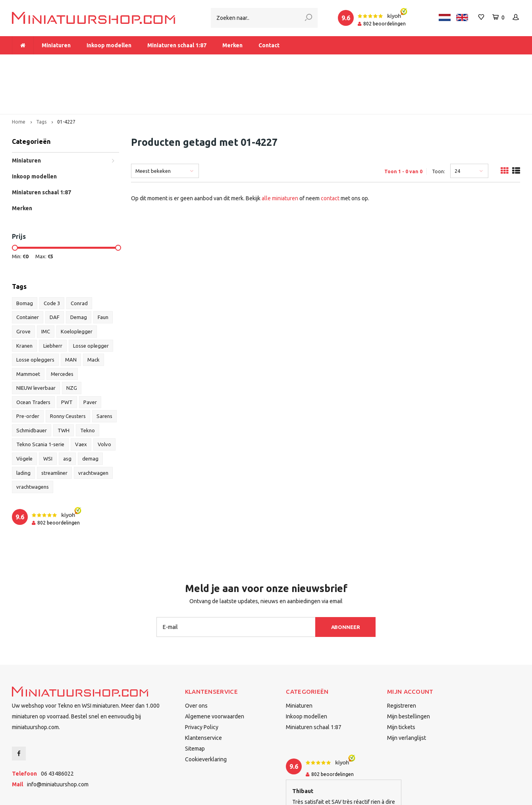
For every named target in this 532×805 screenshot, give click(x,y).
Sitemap (195, 705)
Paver (90, 358)
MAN (71, 316)
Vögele (24, 415)
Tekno (88, 387)
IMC (46, 288)
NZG (72, 344)
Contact (269, 45)
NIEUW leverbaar (36, 344)
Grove (23, 288)
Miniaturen (56, 45)
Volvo (104, 401)
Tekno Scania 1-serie (40, 401)
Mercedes (62, 330)
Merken (232, 45)
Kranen (24, 302)
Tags (41, 78)
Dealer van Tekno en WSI (357, 62)
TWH (64, 387)
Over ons (196, 662)
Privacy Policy (202, 683)
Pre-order (28, 372)
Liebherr (53, 302)
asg (67, 415)
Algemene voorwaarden (215, 673)
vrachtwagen (93, 429)
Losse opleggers (35, 316)
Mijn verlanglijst (407, 694)
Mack (93, 316)
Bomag (25, 259)
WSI (48, 415)
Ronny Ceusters (68, 372)
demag (90, 415)
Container (28, 274)
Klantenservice (203, 694)
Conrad (79, 259)
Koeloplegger (77, 288)
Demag (79, 274)
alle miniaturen (280, 155)
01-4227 (66, 78)
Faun (103, 274)
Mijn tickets (401, 683)
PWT (67, 358)
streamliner (54, 429)
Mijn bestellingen (409, 673)
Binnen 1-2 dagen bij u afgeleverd (472, 62)
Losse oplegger (91, 302)
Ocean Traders (33, 358)
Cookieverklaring (206, 716)
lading (23, 429)
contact (330, 155)
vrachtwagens (33, 443)
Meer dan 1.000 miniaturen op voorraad (67, 62)
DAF (55, 274)
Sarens (104, 372)
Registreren (402, 662)
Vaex (81, 401)
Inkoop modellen (109, 45)
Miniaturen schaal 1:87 (177, 45)
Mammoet (28, 330)
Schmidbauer (32, 387)
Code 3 (52, 259)
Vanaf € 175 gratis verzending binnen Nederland (221, 62)
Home (19, 78)
